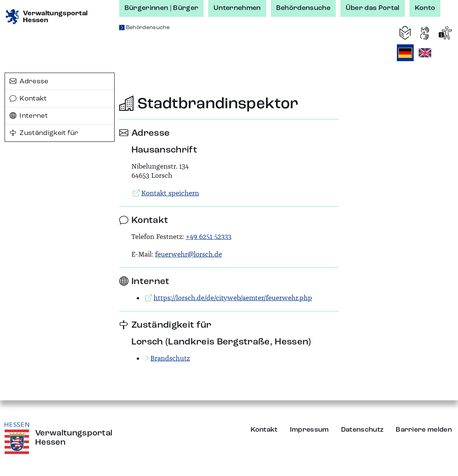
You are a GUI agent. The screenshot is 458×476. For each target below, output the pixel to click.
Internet (29, 116)
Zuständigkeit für (44, 133)
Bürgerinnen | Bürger (161, 8)
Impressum (309, 430)
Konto (425, 8)
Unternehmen (237, 8)
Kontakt (28, 99)
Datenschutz (363, 430)
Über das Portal (373, 8)
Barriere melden (424, 430)
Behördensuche (303, 8)
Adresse (29, 81)
